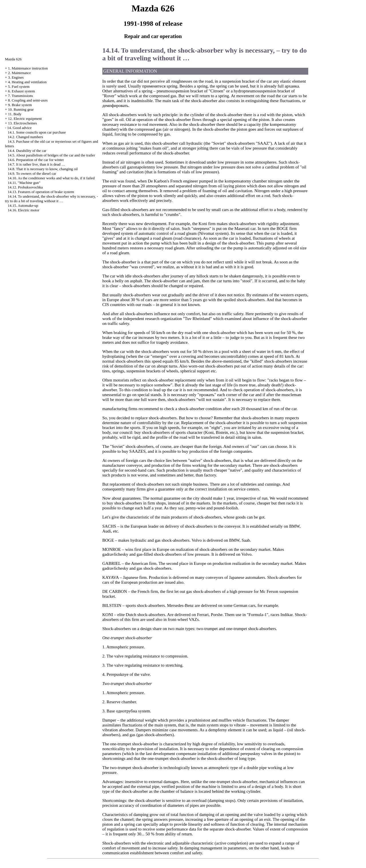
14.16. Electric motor (23, 210)
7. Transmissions (20, 96)
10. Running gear (21, 109)
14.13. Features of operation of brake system (41, 192)
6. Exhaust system (21, 91)
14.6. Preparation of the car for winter (36, 160)
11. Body (15, 114)
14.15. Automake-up (23, 205)
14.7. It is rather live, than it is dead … (36, 164)
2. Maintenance (19, 73)
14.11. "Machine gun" (24, 183)
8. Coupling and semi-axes (28, 100)
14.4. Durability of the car (27, 151)
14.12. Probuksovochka (25, 187)
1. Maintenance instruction (28, 68)
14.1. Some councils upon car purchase (37, 132)
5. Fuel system (19, 87)
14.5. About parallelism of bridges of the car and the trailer (51, 155)
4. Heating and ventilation (27, 82)
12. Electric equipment (25, 119)
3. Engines (16, 77)
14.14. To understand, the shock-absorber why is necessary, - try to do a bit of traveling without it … (51, 199)
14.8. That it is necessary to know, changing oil (43, 169)
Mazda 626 (13, 59)
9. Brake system (20, 105)
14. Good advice (19, 128)
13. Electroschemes (22, 123)
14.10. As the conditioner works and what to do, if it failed (51, 178)
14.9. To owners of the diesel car (32, 173)
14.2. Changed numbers (25, 137)
